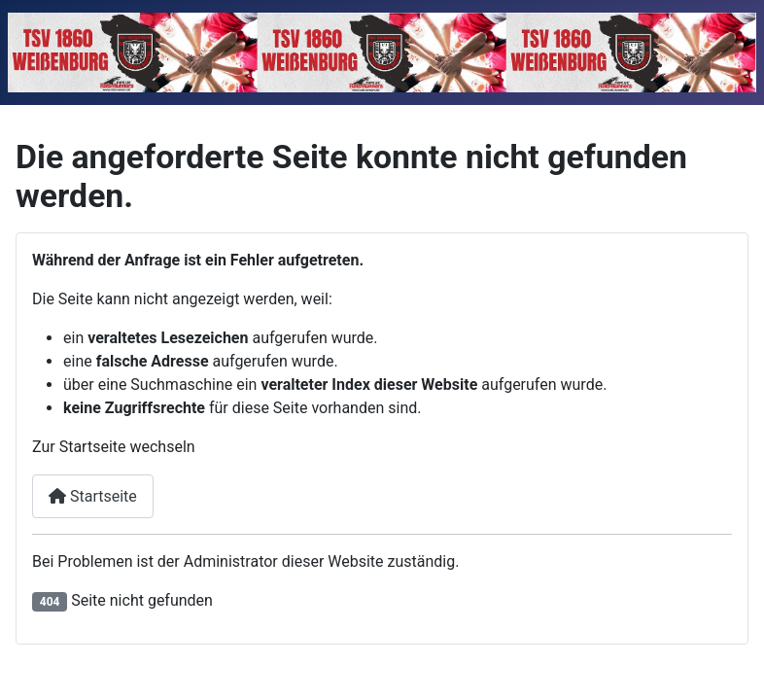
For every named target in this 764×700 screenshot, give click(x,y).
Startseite (93, 496)
